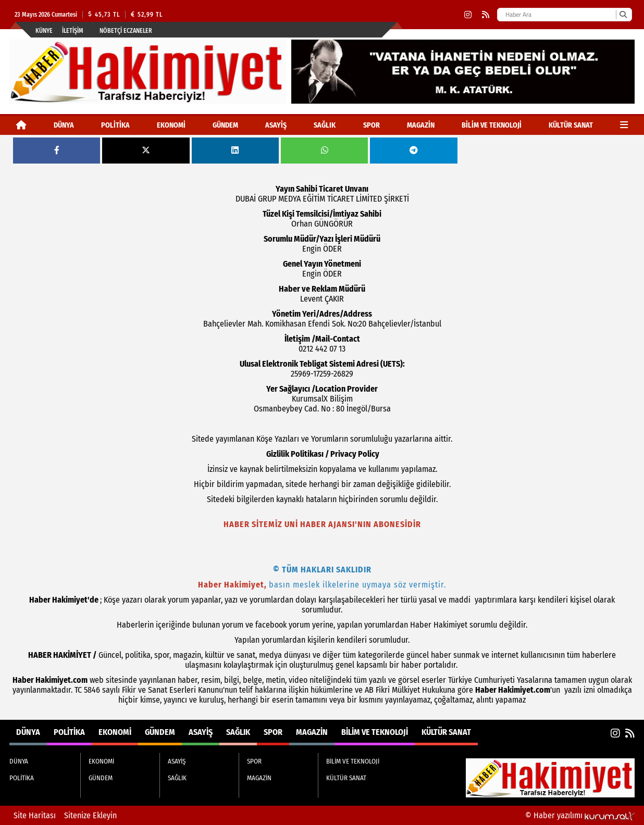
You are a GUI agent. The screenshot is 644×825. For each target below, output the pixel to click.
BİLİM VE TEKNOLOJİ (492, 125)
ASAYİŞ (276, 125)
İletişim (73, 31)
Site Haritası (35, 815)
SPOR (371, 125)
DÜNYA (64, 125)
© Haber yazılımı (580, 815)
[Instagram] (468, 15)
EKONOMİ (171, 125)
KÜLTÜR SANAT (571, 125)
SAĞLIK (325, 125)
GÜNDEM (225, 125)
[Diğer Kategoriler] (624, 125)
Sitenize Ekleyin (90, 815)
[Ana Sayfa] (21, 125)
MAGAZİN (421, 125)
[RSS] (486, 15)
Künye (44, 31)
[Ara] (623, 15)
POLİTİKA (115, 125)
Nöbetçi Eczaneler (126, 31)
